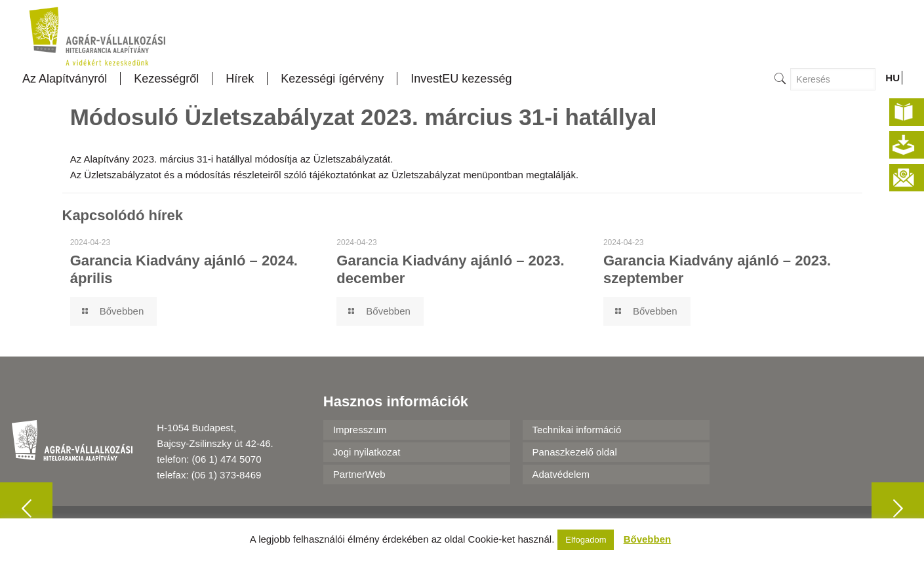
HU (893, 78)
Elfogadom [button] (586, 540)
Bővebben (648, 539)
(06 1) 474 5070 (227, 459)
